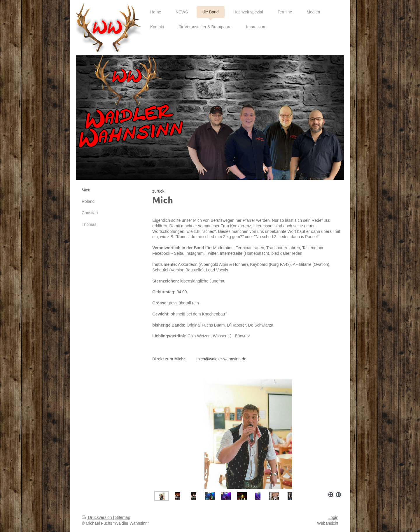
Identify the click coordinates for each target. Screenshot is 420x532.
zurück (158, 191)
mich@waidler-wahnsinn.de (221, 359)
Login (333, 517)
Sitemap (123, 517)
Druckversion (97, 517)
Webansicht (328, 523)
